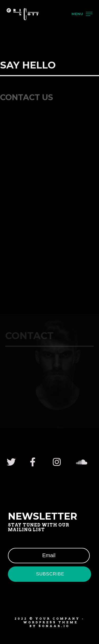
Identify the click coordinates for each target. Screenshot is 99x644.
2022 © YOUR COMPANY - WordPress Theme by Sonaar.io (49, 622)
